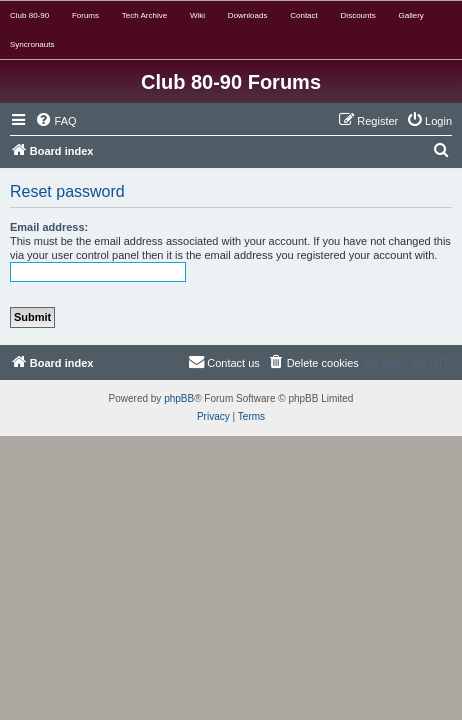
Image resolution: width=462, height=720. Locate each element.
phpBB (179, 398)
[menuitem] (56, 121)
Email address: (49, 227)
